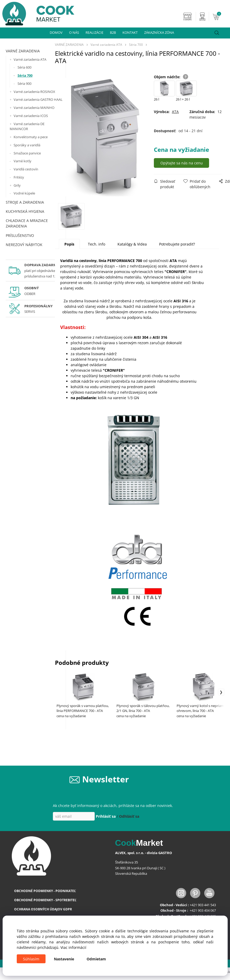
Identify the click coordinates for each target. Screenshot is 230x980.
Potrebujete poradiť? (177, 244)
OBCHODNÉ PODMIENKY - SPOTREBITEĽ (45, 900)
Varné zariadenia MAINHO (34, 108)
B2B (113, 32)
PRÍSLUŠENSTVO (20, 235)
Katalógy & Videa (132, 244)
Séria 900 (24, 83)
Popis (69, 244)
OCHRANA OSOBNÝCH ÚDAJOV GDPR (43, 909)
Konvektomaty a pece (31, 137)
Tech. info (97, 244)
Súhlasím (31, 959)
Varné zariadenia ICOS (31, 116)
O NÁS (74, 32)
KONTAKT (130, 32)
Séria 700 (25, 75)
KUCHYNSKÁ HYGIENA (25, 211)
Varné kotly (23, 161)
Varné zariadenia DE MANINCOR (27, 126)
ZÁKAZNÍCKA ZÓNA (159, 32)
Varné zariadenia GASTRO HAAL (38, 99)
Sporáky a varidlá (27, 145)
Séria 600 (24, 67)
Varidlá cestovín (26, 169)
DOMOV (56, 32)
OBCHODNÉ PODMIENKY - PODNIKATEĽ (45, 891)
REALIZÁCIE (94, 32)
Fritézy (19, 177)
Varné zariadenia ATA (30, 59)
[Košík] (221, 16)
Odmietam (96, 959)
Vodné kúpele (24, 193)
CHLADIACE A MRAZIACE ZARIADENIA (27, 223)
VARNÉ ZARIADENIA (23, 51)
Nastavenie (64, 959)
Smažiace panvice (27, 153)
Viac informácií (73, 947)
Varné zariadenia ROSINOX (34, 92)
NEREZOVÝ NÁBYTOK (24, 245)
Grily (17, 185)
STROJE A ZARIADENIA (25, 202)
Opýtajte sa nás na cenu (183, 163)
